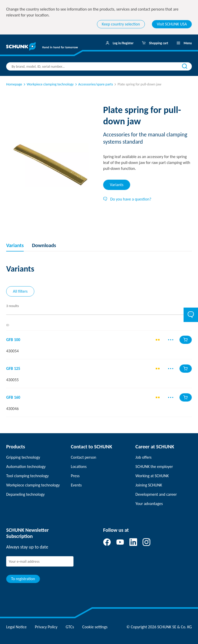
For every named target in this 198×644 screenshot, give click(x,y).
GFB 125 (13, 369)
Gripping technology (23, 457)
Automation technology (26, 467)
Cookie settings (95, 627)
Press (75, 476)
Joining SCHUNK (149, 485)
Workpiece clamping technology (48, 84)
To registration (23, 579)
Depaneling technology (25, 494)
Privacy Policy (46, 627)
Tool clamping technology (27, 476)
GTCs (70, 627)
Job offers (143, 457)
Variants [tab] (117, 185)
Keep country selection (121, 24)
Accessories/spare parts (94, 84)
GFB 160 (13, 397)
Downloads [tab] (44, 245)
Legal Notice (16, 627)
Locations (79, 467)
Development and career (156, 494)
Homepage (14, 84)
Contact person (84, 457)
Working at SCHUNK (152, 476)
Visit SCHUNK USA (172, 24)
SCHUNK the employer (154, 467)
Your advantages (149, 504)
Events (76, 485)
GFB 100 (13, 340)
